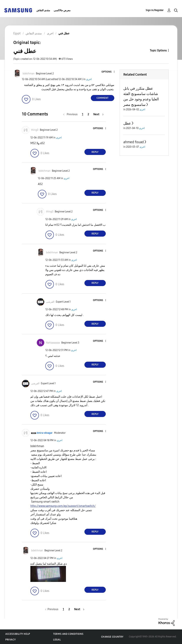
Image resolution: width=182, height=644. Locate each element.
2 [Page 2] (88, 114)
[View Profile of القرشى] (50, 302)
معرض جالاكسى (62, 10)
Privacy (10, 640)
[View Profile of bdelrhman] (29, 74)
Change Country (112, 637)
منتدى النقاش (43, 10)
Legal (57, 640)
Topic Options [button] (158, 50)
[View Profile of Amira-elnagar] (45, 433)
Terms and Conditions (68, 634)
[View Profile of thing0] (35, 130)
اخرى (89, 79)
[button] (108, 72)
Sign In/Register (155, 10)
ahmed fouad (134, 142)
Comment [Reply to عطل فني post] (102, 98)
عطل (127, 123)
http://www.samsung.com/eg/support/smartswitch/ (63, 506)
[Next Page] (98, 114)
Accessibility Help (18, 634)
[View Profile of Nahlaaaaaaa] (53, 343)
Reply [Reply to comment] (95, 152)
